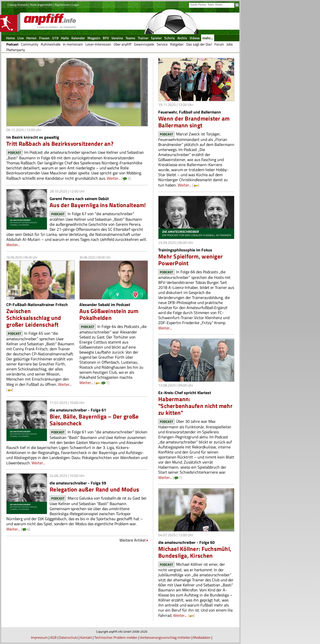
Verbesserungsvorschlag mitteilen (165, 637)
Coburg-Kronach (18, 5)
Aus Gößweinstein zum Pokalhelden (109, 314)
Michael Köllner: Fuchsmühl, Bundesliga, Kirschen (195, 552)
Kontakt (86, 637)
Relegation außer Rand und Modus (94, 489)
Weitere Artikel (133, 540)
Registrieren (62, 5)
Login (75, 5)
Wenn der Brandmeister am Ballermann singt (194, 122)
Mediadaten (202, 637)
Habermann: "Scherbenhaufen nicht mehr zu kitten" (195, 406)
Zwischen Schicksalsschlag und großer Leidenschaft (34, 318)
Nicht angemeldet (41, 5)
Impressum (39, 637)
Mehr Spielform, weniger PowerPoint (190, 260)
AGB (53, 637)
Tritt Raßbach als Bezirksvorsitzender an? (60, 144)
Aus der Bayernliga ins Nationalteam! (98, 205)
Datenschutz (68, 637)
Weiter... (114, 178)
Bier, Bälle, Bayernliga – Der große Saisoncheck (94, 420)
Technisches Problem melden (116, 637)
